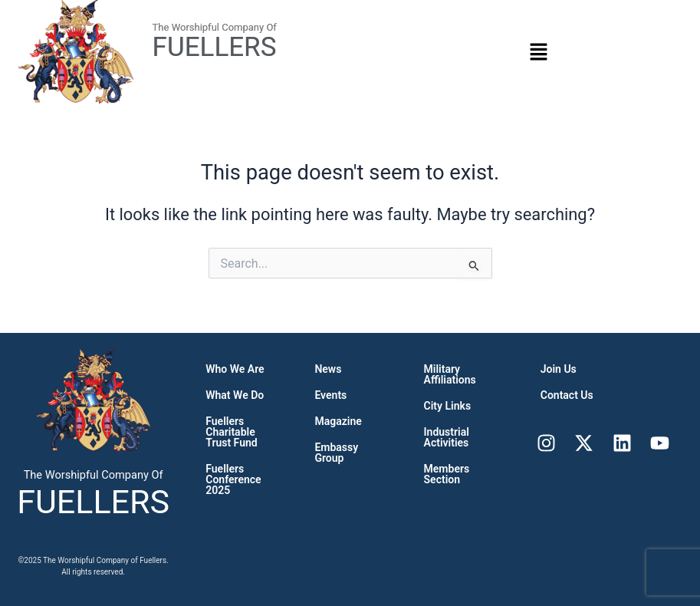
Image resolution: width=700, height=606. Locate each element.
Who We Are (235, 369)
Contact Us (567, 395)
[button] (538, 51)
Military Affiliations (450, 374)
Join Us (559, 369)
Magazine (338, 421)
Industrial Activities (447, 437)
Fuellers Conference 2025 (233, 479)
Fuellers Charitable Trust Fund (231, 432)
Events (330, 395)
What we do (235, 395)
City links (448, 406)
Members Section (447, 474)
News (328, 369)
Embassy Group (336, 453)
